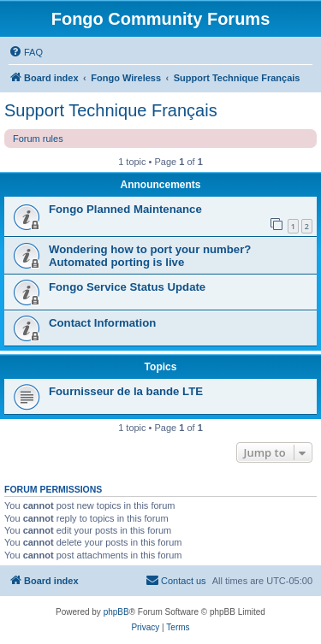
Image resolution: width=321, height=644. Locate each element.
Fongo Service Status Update (127, 287)
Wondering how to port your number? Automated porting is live (150, 256)
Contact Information (102, 323)
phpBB (116, 612)
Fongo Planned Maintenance (125, 209)
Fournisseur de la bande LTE (126, 391)
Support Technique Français (111, 110)
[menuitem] (26, 52)
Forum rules (38, 139)
